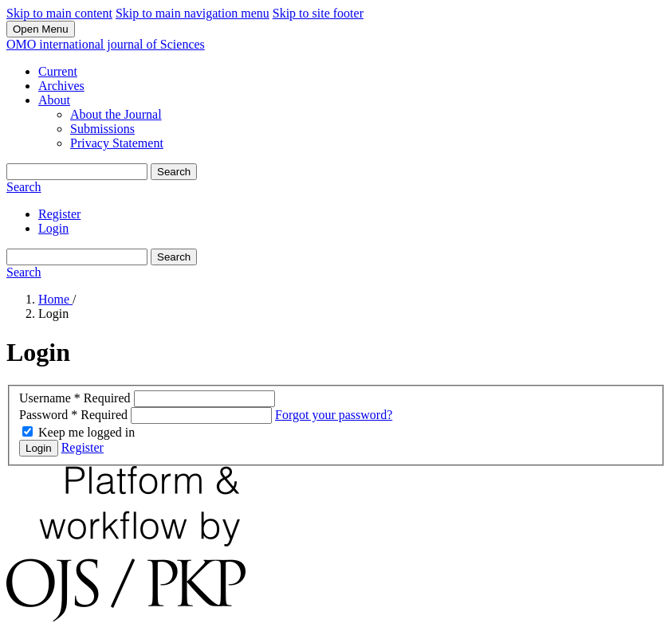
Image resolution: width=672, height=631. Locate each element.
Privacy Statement (117, 143)
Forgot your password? (334, 415)
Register (59, 214)
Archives (61, 86)
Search (174, 172)
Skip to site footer (318, 13)
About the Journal (116, 114)
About (54, 100)
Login (53, 228)
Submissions (102, 129)
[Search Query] (77, 172)
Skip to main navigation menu (193, 13)
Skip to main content (59, 13)
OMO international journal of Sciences (106, 44)
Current (58, 71)
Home (55, 299)
